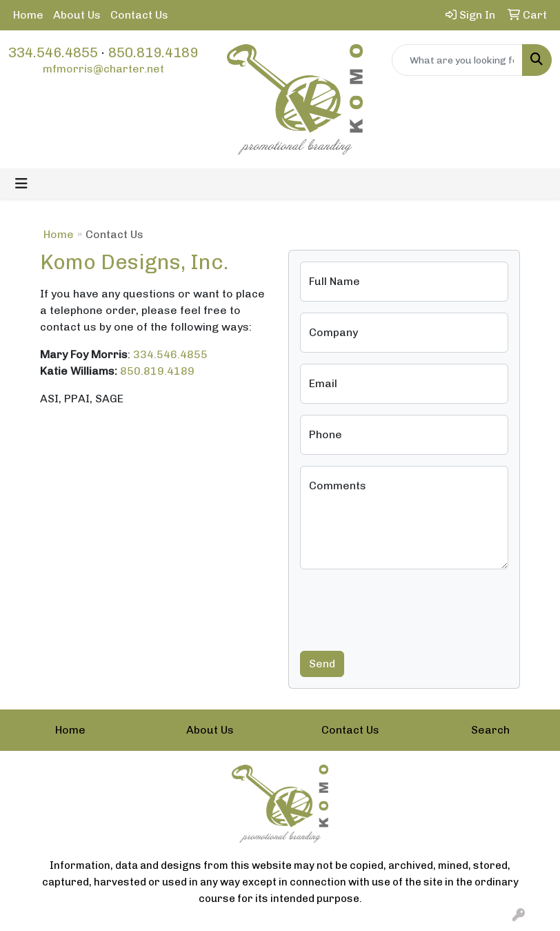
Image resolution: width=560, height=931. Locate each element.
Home (28, 15)
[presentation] (405, 607)
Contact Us (139, 15)
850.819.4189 (153, 52)
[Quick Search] (458, 60)
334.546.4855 (53, 52)
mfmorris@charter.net (103, 69)
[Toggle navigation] (21, 184)
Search (490, 730)
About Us (77, 15)
